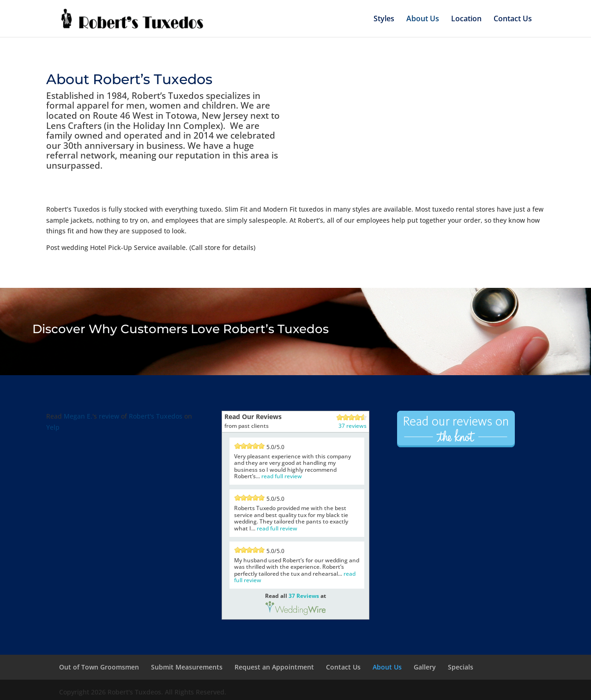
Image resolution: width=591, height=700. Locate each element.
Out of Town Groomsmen (99, 667)
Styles (384, 18)
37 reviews (353, 426)
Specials (461, 667)
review (109, 416)
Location (466, 18)
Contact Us (513, 18)
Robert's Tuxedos (156, 416)
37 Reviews (304, 596)
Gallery (425, 667)
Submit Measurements (187, 667)
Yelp (53, 427)
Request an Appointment (274, 667)
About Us (423, 18)
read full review (282, 476)
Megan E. (78, 416)
